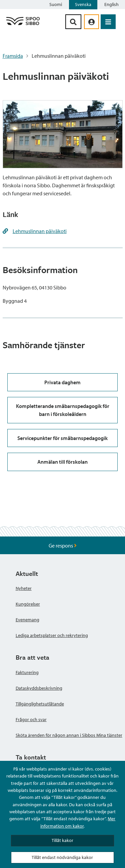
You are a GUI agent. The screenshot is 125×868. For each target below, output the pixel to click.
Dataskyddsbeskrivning (39, 688)
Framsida (13, 56)
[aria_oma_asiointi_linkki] (91, 22)
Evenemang (27, 620)
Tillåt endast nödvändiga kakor (62, 857)
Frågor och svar (31, 719)
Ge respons (63, 546)
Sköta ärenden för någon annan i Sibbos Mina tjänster (69, 735)
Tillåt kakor (62, 840)
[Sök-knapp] (73, 22)
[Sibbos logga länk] (23, 25)
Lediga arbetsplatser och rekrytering (52, 635)
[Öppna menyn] (108, 22)
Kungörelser (28, 604)
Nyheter (24, 588)
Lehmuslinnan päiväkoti (40, 231)
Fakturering (27, 672)
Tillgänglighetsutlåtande (40, 704)
